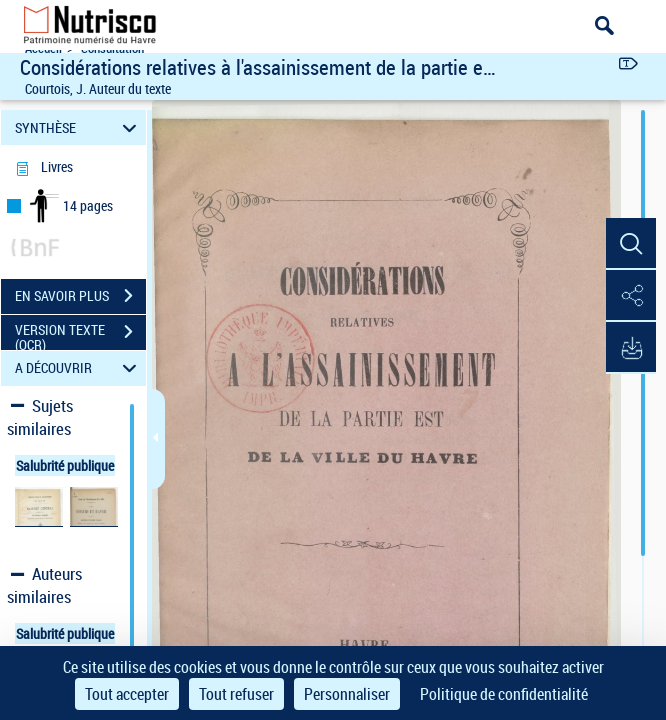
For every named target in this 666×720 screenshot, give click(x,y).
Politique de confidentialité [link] (504, 694)
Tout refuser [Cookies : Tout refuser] (236, 694)
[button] (631, 244)
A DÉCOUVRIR (78, 368)
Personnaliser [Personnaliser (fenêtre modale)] (347, 694)
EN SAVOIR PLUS (80, 296)
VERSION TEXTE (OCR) (80, 334)
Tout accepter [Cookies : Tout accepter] (127, 694)
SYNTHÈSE (78, 127)
